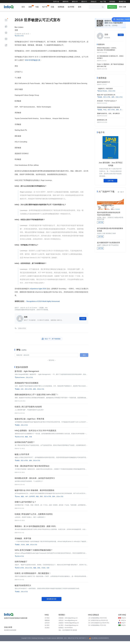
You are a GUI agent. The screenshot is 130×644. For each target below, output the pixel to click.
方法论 (23, 547)
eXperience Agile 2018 (38, 292)
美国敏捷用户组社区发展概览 (27, 386)
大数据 (103, 13)
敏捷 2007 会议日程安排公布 (106, 97)
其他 (39, 571)
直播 (30, 7)
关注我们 (47, 631)
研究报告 (112, 2)
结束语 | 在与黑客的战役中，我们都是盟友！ (33, 576)
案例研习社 (122, 2)
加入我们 (47, 628)
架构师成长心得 (102, 122)
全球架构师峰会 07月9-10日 (98, 628)
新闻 (80, 7)
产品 (87, 13)
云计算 (29, 13)
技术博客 (71, 7)
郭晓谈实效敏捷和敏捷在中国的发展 (108, 109)
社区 (22, 392)
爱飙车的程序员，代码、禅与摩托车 (108, 115)
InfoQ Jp (123, 623)
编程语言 (20, 13)
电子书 (45, 7)
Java (18, 499)
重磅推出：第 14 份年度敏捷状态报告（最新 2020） (36, 529)
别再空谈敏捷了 (21, 564)
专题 (37, 7)
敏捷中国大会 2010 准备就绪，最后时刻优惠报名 (35, 493)
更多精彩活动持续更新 (10, 633)
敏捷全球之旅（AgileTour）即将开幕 (29, 422)
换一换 (121, 194)
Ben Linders (19, 30)
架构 (5, 13)
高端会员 (94, 2)
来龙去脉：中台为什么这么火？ (107, 103)
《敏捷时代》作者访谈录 (105, 91)
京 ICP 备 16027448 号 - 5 (80, 641)
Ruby (105, 112)
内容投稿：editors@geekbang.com (68, 621)
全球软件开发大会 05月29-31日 (99, 623)
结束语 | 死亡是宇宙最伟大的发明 (28, 410)
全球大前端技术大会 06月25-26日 (100, 626)
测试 (41, 499)
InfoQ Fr (123, 626)
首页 (23, 7)
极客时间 (66, 2)
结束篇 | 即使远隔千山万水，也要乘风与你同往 (34, 517)
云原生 (80, 13)
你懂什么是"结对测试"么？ (25, 505)
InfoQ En (123, 621)
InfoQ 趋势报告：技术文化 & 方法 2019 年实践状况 (35, 433)
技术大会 (56, 2)
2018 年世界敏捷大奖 (32, 63)
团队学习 (84, 2)
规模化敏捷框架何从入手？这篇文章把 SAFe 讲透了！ (37, 397)
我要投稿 (47, 623)
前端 (12, 13)
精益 (37, 499)
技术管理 (49, 13)
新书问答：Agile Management (27, 374)
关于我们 (47, 621)
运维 (57, 13)
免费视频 (61, 7)
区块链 (64, 13)
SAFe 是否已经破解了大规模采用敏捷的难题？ (34, 553)
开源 (41, 13)
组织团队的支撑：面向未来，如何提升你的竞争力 (35, 481)
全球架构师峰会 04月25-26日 (99, 621)
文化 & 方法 (20, 39)
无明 (16, 33)
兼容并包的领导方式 (103, 85)
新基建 (72, 13)
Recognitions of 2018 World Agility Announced (43, 304)
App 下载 (103, 2)
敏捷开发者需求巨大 (23, 588)
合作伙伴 (47, 626)
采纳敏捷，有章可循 (23, 541)
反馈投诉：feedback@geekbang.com (69, 626)
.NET (27, 499)
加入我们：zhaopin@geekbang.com (68, 628)
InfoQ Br (123, 628)
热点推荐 (95, 13)
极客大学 (75, 2)
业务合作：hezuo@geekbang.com (68, 623)
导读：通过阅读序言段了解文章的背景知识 (32, 469)
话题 (52, 7)
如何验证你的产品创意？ (25, 445)
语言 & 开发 (28, 392)
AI (35, 13)
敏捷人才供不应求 (22, 457)
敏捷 (18, 392)
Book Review (21, 380)
